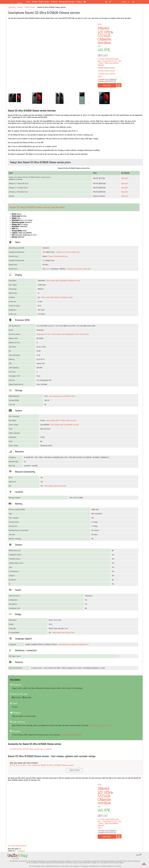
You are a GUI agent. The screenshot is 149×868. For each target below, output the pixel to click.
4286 (44, 252)
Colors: (100, 76)
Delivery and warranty (67, 2)
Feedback (54, 2)
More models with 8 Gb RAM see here (62, 396)
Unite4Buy (12, 7)
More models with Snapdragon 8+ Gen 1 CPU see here (71, 334)
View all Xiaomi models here (58, 256)
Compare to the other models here (68, 252)
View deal (124, 178)
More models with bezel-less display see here (57, 297)
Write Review (75, 770)
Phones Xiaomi (30, 7)
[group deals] (20, 2)
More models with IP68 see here (64, 633)
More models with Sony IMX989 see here (65, 425)
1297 (44, 260)
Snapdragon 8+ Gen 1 (44, 334)
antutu (48, 269)
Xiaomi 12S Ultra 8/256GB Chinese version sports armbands (32, 749)
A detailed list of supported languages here (74, 644)
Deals (28, 2)
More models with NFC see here (55, 486)
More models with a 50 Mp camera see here (61, 421)
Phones (20, 7)
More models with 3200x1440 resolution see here (63, 281)
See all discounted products (17, 846)
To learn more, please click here (100, 725)
